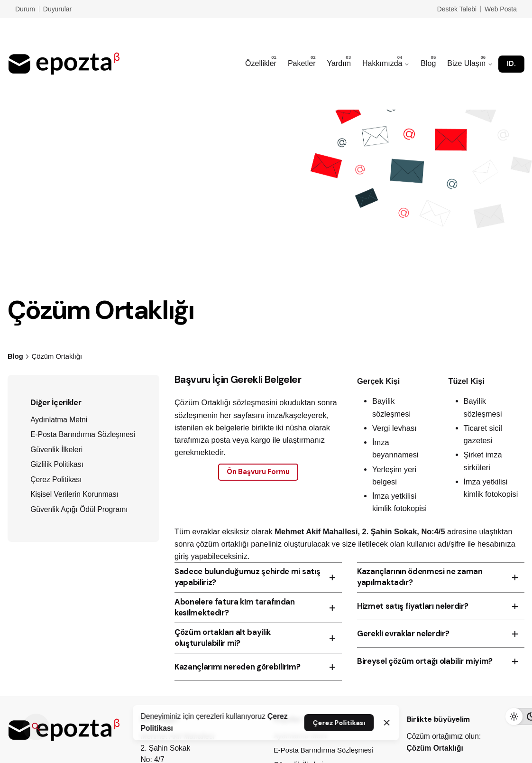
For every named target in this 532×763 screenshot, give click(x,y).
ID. (511, 64)
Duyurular (57, 9)
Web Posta (501, 9)
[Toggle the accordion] (332, 577)
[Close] (387, 723)
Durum (25, 9)
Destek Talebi (457, 9)
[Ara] (36, 727)
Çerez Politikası (339, 723)
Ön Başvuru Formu (258, 472)
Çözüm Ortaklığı (435, 748)
